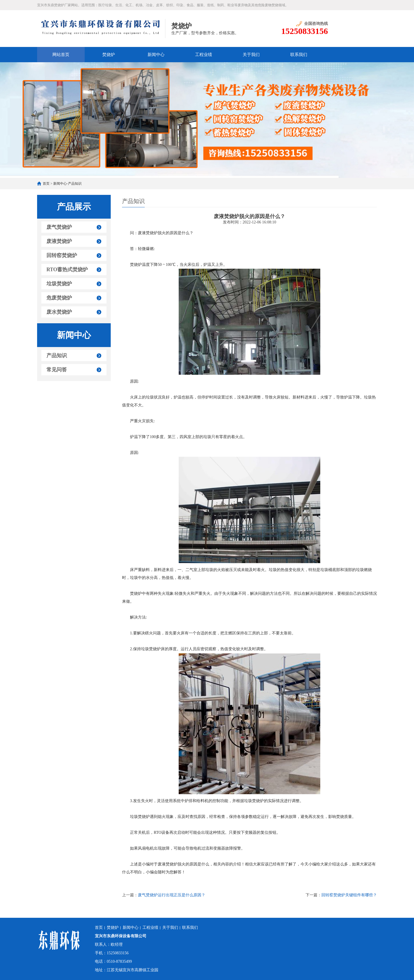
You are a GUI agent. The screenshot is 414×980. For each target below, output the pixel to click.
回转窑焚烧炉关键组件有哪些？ (349, 895)
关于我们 (251, 55)
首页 (46, 184)
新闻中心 (156, 55)
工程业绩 (204, 55)
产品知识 (75, 184)
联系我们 (299, 55)
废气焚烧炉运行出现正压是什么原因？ (172, 895)
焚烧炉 (109, 55)
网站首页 (61, 55)
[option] (207, 120)
